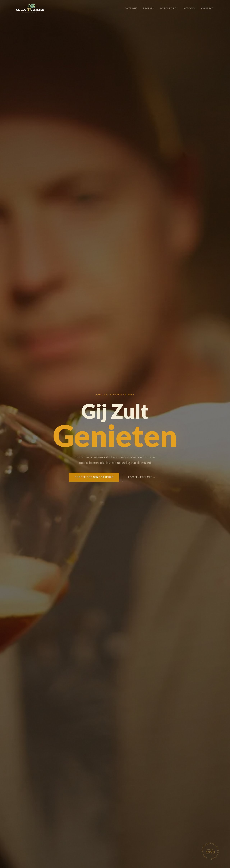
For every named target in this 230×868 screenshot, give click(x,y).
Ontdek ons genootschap (94, 477)
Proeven (149, 8)
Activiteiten (169, 8)
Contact (208, 8)
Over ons (131, 8)
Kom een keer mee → (142, 477)
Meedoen (190, 8)
